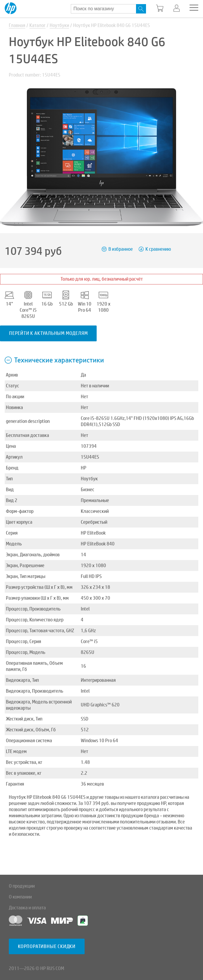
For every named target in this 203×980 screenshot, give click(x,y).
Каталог (37, 25)
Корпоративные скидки (47, 946)
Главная (17, 25)
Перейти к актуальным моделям (48, 333)
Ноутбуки (59, 25)
